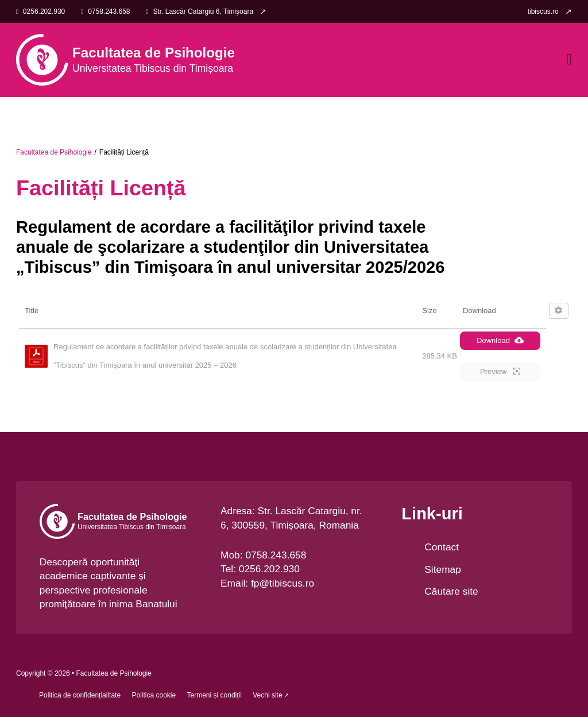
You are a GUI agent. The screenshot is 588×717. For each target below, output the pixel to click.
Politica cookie (154, 695)
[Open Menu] (569, 60)
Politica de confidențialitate (80, 695)
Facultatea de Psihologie (54, 152)
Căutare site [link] (451, 591)
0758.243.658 (276, 555)
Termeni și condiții (214, 695)
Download (500, 340)
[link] (550, 11)
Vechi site (267, 695)
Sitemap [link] (443, 569)
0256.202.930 (269, 569)
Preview (500, 371)
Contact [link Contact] (442, 547)
